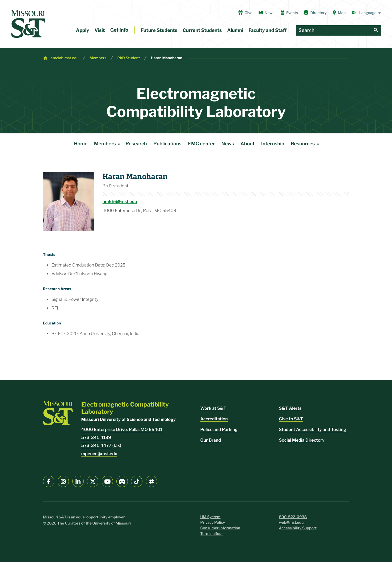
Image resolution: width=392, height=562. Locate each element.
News (267, 13)
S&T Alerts (290, 408)
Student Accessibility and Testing (313, 430)
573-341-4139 (96, 438)
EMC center (201, 144)
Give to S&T (291, 419)
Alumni (235, 30)
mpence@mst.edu (99, 454)
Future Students (159, 30)
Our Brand (211, 440)
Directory (315, 13)
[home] (28, 24)
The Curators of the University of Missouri (94, 523)
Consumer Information (220, 528)
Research (136, 144)
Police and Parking (219, 430)
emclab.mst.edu (64, 58)
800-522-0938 (293, 517)
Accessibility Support (298, 528)
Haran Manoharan (167, 58)
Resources (306, 144)
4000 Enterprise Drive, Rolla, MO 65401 (122, 430)
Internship (273, 144)
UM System (210, 517)
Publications (167, 144)
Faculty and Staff (267, 30)
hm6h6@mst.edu (120, 202)
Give (245, 13)
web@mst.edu (291, 523)
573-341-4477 (96, 445)
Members (98, 58)
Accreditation (214, 419)
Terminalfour (212, 534)
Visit (100, 30)
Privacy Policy (213, 523)
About (248, 144)
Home (81, 144)
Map (339, 13)
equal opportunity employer (100, 517)
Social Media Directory (302, 440)
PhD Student (128, 58)
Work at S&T (213, 408)
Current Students (202, 30)
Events (289, 13)
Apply (83, 30)
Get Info (119, 30)
